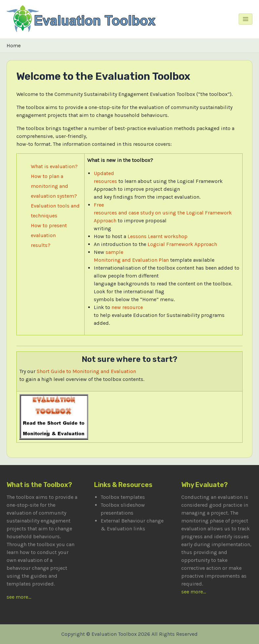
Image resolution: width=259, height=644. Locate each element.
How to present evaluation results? (49, 235)
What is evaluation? (54, 166)
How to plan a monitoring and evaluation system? (54, 186)
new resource (127, 307)
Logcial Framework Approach (182, 244)
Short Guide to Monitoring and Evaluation (86, 371)
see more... (19, 597)
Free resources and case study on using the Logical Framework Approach (163, 213)
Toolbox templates (123, 497)
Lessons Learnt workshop (158, 236)
